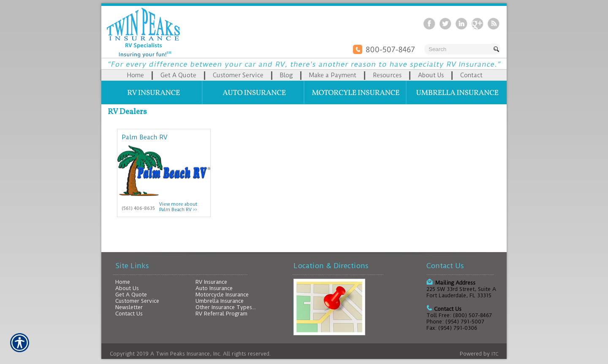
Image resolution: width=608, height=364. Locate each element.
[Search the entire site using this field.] (458, 49)
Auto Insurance (214, 288)
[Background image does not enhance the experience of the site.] (304, 75)
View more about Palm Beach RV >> (178, 207)
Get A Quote (131, 295)
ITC (495, 354)
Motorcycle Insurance (222, 295)
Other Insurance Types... (226, 307)
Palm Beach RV (144, 137)
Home (123, 282)
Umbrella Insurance (220, 301)
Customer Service (137, 301)
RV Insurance (211, 282)
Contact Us (129, 314)
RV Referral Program (221, 314)
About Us (127, 288)
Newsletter (129, 307)
